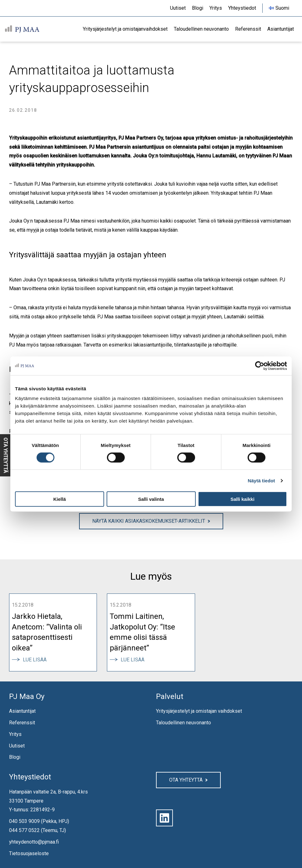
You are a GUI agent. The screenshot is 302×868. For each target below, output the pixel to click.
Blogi (15, 757)
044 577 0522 (24, 830)
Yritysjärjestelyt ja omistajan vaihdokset (199, 711)
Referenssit (22, 723)
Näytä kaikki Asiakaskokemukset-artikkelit (149, 521)
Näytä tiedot (262, 480)
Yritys (15, 734)
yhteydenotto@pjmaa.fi (34, 842)
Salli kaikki (242, 499)
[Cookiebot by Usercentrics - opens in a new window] (260, 366)
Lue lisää (37, 660)
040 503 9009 (24, 821)
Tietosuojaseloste (29, 853)
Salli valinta (151, 499)
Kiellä (59, 499)
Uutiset (17, 746)
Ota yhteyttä (186, 780)
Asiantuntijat (22, 711)
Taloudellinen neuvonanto (184, 723)
